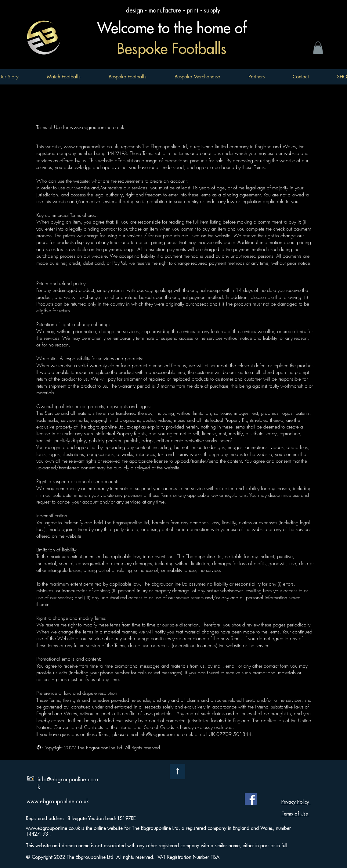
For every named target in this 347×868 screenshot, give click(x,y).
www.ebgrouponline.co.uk (97, 127)
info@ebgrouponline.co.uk (166, 734)
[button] (127, 77)
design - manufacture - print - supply (174, 11)
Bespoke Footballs (174, 49)
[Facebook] (251, 799)
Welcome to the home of (174, 28)
